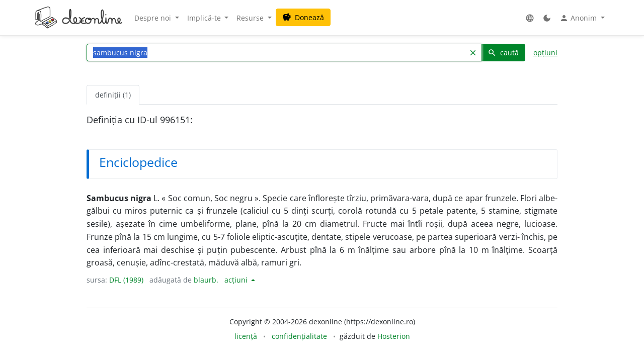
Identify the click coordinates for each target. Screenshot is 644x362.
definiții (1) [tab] (113, 95)
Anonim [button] (579, 18)
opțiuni (545, 53)
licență (246, 336)
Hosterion (394, 336)
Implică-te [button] (205, 18)
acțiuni (237, 280)
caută (503, 53)
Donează (303, 17)
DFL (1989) (126, 280)
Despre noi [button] (154, 18)
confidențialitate (299, 336)
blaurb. (206, 280)
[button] (530, 18)
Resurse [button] (251, 18)
